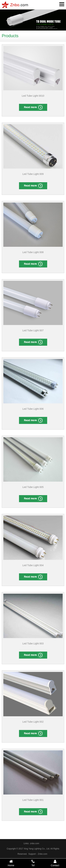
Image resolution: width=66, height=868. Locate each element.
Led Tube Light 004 (33, 565)
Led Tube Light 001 (33, 800)
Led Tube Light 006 (33, 409)
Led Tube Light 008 (33, 252)
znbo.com (34, 843)
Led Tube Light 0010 (33, 96)
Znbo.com (43, 854)
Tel (33, 863)
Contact (55, 863)
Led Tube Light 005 (33, 487)
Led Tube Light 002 (33, 722)
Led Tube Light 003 (33, 644)
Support (32, 854)
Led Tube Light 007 (33, 330)
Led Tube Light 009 (33, 174)
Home (11, 863)
